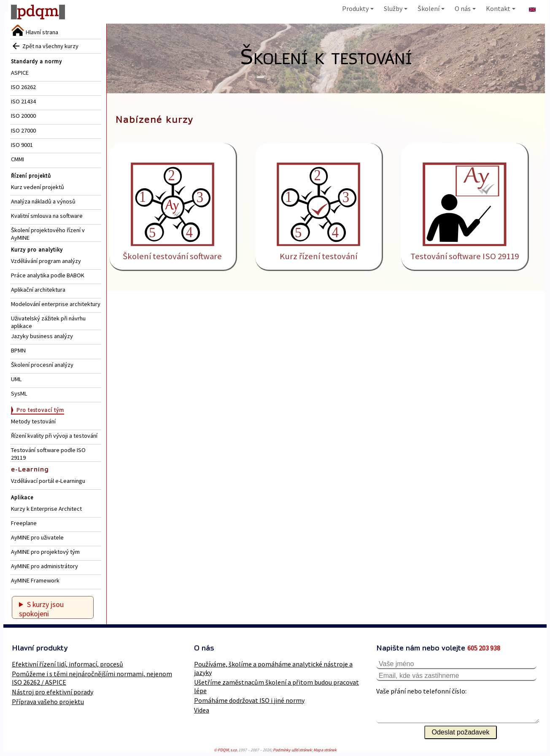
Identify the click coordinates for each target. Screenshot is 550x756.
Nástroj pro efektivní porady (53, 692)
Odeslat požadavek (461, 732)
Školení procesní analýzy (42, 365)
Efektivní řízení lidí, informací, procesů (67, 664)
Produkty (358, 8)
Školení (431, 8)
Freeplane (24, 523)
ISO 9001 (22, 145)
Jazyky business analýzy (42, 336)
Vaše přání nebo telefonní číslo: (421, 691)
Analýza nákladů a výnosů (43, 201)
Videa (202, 710)
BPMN (18, 350)
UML (16, 379)
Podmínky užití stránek (292, 750)
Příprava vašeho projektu (48, 702)
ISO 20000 (23, 116)
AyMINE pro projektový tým (45, 552)
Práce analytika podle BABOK (48, 275)
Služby (396, 8)
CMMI (18, 159)
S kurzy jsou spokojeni (41, 609)
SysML (19, 393)
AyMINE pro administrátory (44, 566)
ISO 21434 (23, 101)
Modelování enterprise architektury (56, 304)
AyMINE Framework (35, 580)
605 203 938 (484, 648)
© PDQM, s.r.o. (226, 750)
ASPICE (20, 73)
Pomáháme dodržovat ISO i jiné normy (249, 700)
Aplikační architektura (38, 290)
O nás (465, 8)
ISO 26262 (23, 87)
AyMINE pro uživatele (37, 537)
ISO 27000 (23, 130)
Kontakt (501, 8)
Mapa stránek (325, 750)
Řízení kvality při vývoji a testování (54, 436)
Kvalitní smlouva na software (47, 216)
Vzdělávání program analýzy (46, 261)
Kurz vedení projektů (38, 187)
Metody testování (33, 421)
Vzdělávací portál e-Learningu (48, 481)
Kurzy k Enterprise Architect (46, 509)
